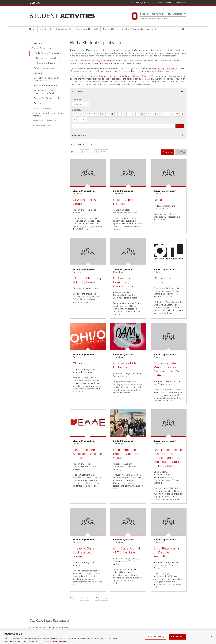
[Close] (212, 640)
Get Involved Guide (41, 126)
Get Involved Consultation (165, 68)
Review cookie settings (156, 640)
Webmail (167, 3)
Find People (158, 3)
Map (150, 3)
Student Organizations (42, 48)
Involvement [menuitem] (63, 29)
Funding (38, 73)
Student (62, 16)
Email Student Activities (55, 633)
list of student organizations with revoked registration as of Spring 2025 (121, 76)
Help (133, 3)
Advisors (38, 103)
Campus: (76, 100)
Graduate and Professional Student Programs (48, 114)
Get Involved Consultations (49, 58)
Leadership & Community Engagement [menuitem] (137, 29)
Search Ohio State (179, 3)
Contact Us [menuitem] (108, 29)
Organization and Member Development (46, 79)
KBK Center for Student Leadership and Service (45, 92)
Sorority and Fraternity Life (44, 121)
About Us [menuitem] (46, 29)
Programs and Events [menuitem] (87, 29)
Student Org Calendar (46, 63)
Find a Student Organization (48, 53)
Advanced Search (81, 135)
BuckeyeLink (141, 3)
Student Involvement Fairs (46, 86)
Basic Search (78, 91)
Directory (77, 110)
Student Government (42, 108)
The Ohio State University (35, 3)
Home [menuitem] (32, 29)
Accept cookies (177, 640)
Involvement (36, 43)
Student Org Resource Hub (47, 98)
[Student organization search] (124, 126)
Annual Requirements (44, 68)
